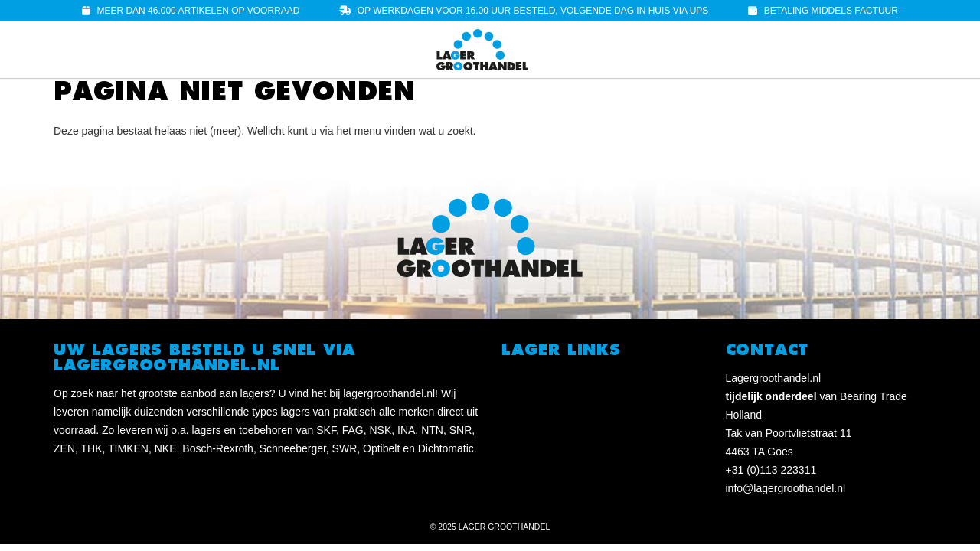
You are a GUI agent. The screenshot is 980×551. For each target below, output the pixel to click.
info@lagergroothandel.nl (786, 488)
